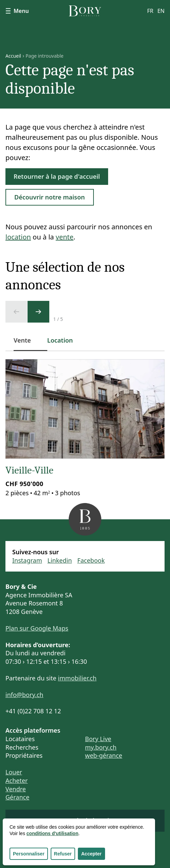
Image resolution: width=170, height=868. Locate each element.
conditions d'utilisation (53, 833)
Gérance (17, 797)
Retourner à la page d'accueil (57, 176)
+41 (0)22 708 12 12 (33, 711)
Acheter (17, 780)
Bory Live (98, 739)
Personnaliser (29, 854)
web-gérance (104, 755)
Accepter (91, 854)
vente (65, 237)
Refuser (63, 854)
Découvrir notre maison (50, 197)
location (18, 237)
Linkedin (60, 560)
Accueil (13, 56)
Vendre (16, 789)
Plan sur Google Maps (37, 628)
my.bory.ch (101, 747)
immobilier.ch (77, 678)
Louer (14, 772)
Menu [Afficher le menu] (17, 11)
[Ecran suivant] (38, 312)
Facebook (91, 560)
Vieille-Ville (29, 470)
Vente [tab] (26, 344)
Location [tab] (60, 340)
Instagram (27, 560)
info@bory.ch (24, 695)
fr (150, 11)
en (161, 11)
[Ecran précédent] (16, 312)
